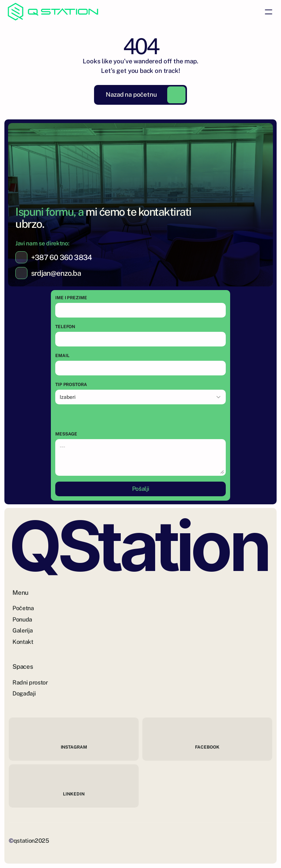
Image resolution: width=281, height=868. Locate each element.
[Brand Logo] (53, 12)
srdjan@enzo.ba (56, 273)
